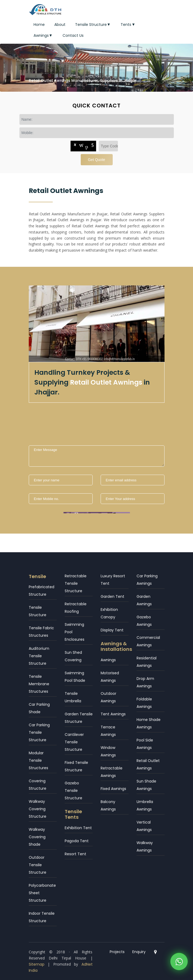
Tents (128, 25)
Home (39, 25)
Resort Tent (75, 854)
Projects (117, 952)
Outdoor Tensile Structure (38, 865)
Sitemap (37, 964)
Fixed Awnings (113, 789)
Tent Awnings (113, 714)
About (60, 25)
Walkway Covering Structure (38, 809)
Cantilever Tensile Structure (74, 742)
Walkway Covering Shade (37, 837)
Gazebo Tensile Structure (73, 791)
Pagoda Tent (77, 841)
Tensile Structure (93, 25)
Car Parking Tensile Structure (39, 732)
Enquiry (139, 952)
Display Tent (112, 630)
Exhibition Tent (78, 828)
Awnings (43, 35)
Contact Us (73, 35)
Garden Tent (112, 596)
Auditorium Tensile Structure (39, 656)
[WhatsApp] (179, 963)
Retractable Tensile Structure (76, 583)
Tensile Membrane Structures (39, 684)
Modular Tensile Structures (38, 760)
